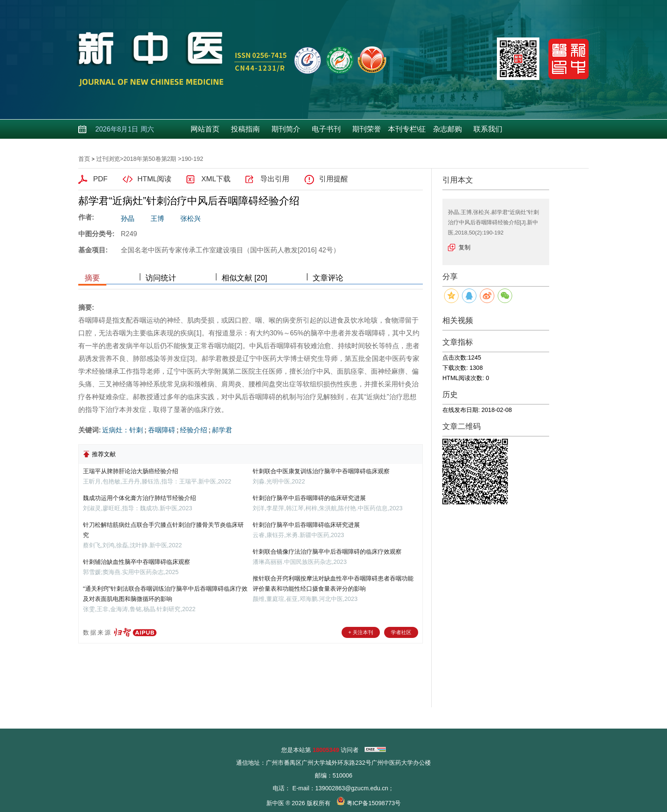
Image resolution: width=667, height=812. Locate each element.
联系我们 (488, 129)
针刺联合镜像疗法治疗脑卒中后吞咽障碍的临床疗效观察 (327, 552)
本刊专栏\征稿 (407, 132)
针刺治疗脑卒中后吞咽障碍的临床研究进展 (309, 498)
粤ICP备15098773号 (374, 803)
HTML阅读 (154, 179)
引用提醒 (333, 179)
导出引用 (275, 179)
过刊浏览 (108, 159)
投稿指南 (245, 129)
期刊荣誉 (367, 129)
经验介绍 (194, 430)
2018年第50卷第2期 (150, 159)
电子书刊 (326, 129)
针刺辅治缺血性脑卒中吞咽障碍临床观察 (137, 562)
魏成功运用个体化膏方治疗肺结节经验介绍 (140, 498)
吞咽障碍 (162, 430)
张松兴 (191, 219)
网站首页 (205, 129)
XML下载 (216, 179)
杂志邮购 (448, 129)
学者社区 (401, 632)
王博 (157, 219)
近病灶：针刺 (123, 430)
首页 (84, 159)
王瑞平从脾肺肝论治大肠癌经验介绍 (131, 471)
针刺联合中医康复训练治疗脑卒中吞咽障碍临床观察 (321, 471)
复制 (465, 247)
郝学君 (222, 430)
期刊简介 (286, 129)
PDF (100, 179)
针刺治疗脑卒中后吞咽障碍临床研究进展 (306, 525)
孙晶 (128, 219)
